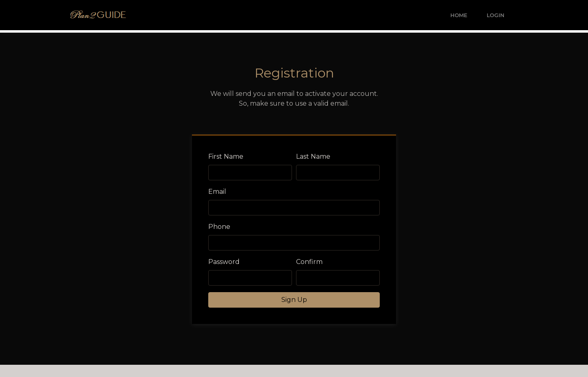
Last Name (313, 156)
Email (217, 192)
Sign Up (294, 300)
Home (459, 15)
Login (496, 15)
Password (224, 262)
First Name (226, 156)
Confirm (309, 262)
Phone (219, 227)
